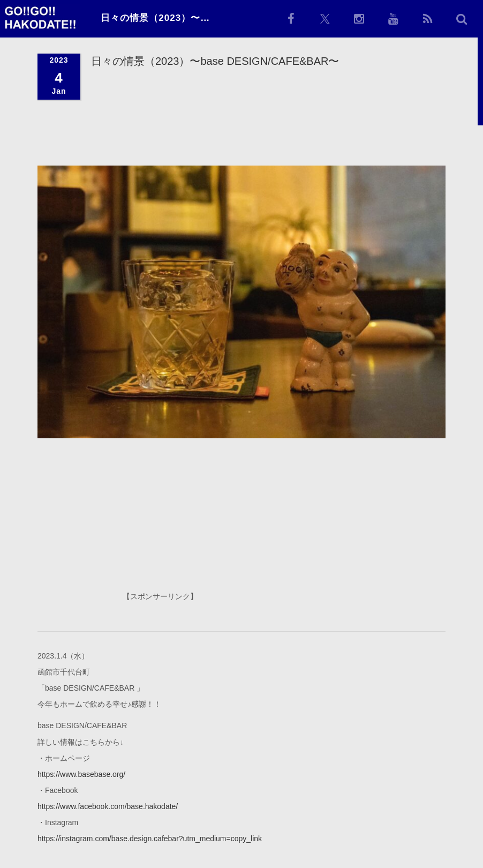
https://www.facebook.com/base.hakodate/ (108, 806)
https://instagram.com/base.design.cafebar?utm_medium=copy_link (150, 838)
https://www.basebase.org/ (81, 774)
